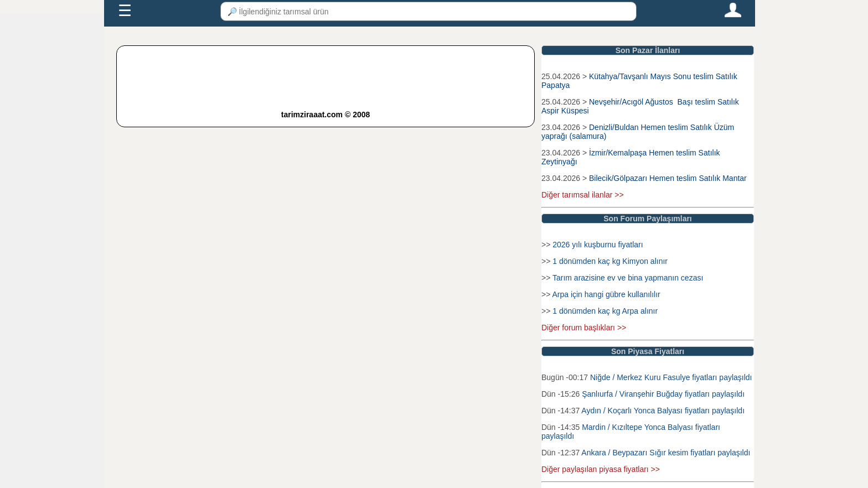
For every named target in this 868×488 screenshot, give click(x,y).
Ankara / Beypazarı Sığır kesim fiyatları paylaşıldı (666, 453)
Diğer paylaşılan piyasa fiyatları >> (601, 469)
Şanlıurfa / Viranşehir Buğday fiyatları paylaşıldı (663, 394)
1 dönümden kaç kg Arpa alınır (605, 311)
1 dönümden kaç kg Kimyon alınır (610, 261)
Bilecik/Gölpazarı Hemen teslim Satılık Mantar (668, 178)
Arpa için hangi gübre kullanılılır (606, 294)
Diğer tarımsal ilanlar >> (583, 195)
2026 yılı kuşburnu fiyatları (598, 245)
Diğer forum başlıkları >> (584, 328)
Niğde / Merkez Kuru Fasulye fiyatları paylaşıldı (671, 377)
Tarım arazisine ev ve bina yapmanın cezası (628, 278)
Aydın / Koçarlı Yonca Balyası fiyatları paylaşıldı (663, 411)
